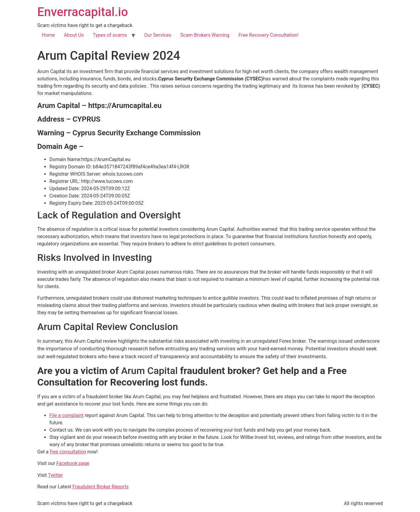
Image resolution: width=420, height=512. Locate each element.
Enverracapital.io (83, 12)
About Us (74, 35)
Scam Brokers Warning (205, 35)
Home (48, 35)
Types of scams (110, 35)
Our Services (158, 35)
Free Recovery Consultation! (268, 35)
